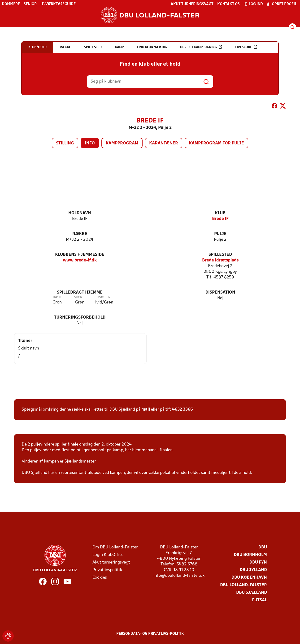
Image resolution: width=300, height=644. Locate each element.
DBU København (249, 578)
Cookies (100, 578)
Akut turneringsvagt (192, 4)
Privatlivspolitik (107, 570)
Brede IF (220, 219)
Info (90, 143)
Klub (220, 213)
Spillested (220, 255)
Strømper (102, 297)
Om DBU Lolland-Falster (115, 547)
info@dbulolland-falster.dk (179, 576)
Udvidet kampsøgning (201, 47)
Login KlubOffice (108, 555)
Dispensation (220, 293)
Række (80, 234)
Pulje (220, 234)
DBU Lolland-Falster (243, 585)
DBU (263, 547)
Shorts (80, 297)
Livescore (246, 47)
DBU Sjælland (252, 593)
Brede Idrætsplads (220, 260)
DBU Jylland (253, 570)
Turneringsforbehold (80, 318)
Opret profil (282, 4)
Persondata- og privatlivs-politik (150, 634)
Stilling (65, 143)
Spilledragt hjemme (80, 293)
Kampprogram (122, 143)
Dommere (11, 4)
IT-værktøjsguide (58, 4)
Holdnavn (80, 213)
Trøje (57, 297)
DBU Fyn (258, 562)
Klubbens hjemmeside (80, 255)
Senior (30, 4)
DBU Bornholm (250, 555)
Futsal (259, 600)
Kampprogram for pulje (216, 143)
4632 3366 (183, 410)
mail (146, 410)
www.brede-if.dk (80, 260)
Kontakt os (228, 4)
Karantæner (164, 143)
